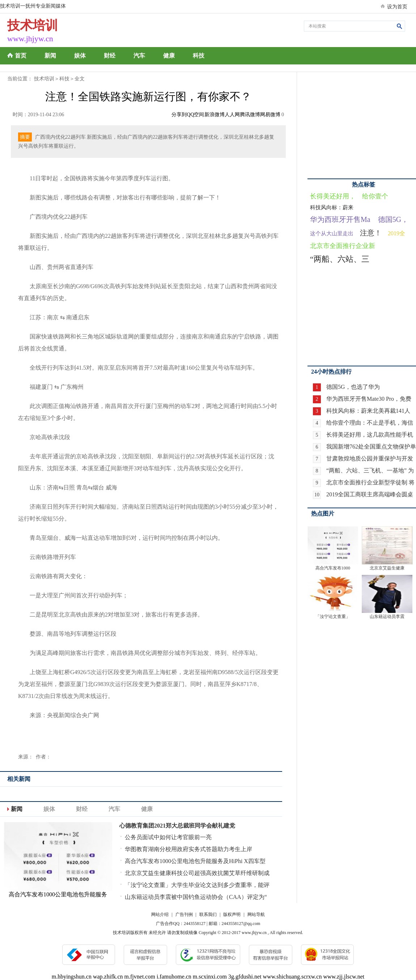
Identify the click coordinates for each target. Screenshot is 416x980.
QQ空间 (195, 115)
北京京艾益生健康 (387, 568)
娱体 (80, 56)
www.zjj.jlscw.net (344, 977)
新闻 (50, 56)
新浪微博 (215, 115)
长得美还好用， (333, 196)
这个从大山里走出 (332, 234)
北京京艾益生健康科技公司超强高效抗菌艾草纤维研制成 (197, 873)
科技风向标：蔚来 (332, 207)
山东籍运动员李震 (387, 617)
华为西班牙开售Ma (340, 219)
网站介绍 (160, 914)
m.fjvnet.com (140, 977)
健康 (169, 56)
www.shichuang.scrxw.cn (292, 977)
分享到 (179, 115)
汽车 (139, 56)
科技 (199, 56)
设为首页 (397, 7)
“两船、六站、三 (340, 259)
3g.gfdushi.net (245, 977)
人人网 (232, 115)
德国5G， (393, 219)
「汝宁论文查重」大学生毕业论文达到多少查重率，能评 (197, 885)
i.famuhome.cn (174, 977)
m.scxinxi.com (210, 977)
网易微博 (270, 115)
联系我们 (208, 914)
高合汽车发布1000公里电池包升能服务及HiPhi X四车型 (195, 861)
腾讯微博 (250, 115)
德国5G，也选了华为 (353, 387)
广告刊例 (184, 914)
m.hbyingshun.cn (72, 977)
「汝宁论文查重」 (333, 617)
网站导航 (256, 914)
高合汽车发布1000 (333, 568)
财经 (110, 56)
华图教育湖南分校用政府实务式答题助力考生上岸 (188, 849)
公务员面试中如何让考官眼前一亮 (168, 837)
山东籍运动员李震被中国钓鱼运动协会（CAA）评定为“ (196, 897)
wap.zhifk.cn (108, 977)
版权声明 (232, 914)
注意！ (371, 233)
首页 (21, 56)
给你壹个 (375, 196)
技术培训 (44, 79)
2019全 (396, 233)
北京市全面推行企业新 (343, 246)
